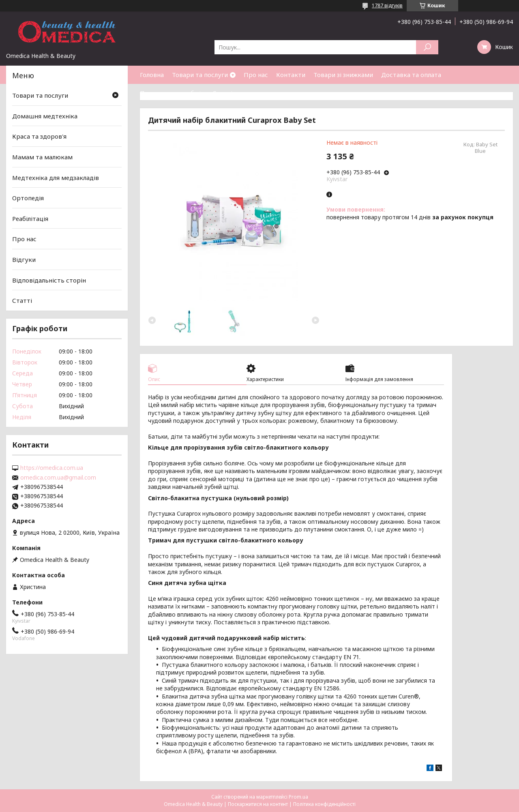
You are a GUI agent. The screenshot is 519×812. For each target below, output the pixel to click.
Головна (152, 75)
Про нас (256, 75)
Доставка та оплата (411, 75)
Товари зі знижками (343, 75)
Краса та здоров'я (39, 136)
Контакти (291, 75)
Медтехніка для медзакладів (56, 177)
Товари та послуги (200, 75)
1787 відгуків (387, 5)
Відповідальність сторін (49, 280)
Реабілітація (30, 219)
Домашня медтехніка (45, 116)
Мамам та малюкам (42, 157)
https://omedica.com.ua (52, 468)
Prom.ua (298, 797)
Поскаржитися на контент (258, 804)
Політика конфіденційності (324, 804)
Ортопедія (28, 198)
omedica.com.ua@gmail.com (58, 478)
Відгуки (24, 259)
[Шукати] (427, 47)
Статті (222, 93)
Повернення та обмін (172, 93)
